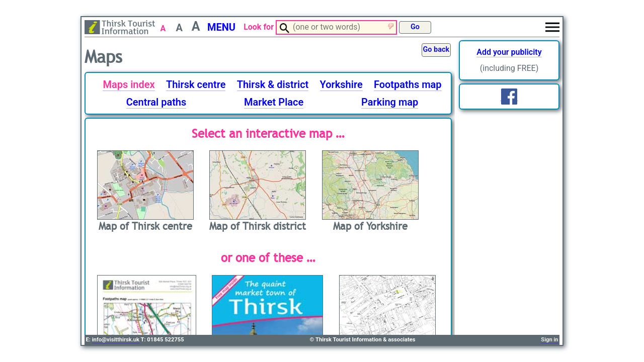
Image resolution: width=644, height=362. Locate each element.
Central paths (156, 102)
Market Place (274, 102)
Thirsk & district (273, 84)
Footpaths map (408, 84)
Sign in (549, 340)
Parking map (390, 102)
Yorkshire (341, 84)
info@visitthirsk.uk (116, 340)
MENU (221, 27)
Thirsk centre (196, 84)
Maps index (129, 84)
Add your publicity (509, 52)
